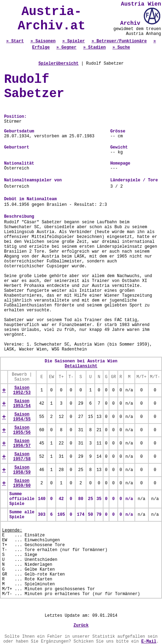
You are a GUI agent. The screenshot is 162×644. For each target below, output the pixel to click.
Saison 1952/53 (22, 390)
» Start (15, 41)
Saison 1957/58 (22, 457)
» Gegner (67, 48)
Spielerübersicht (58, 64)
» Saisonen (43, 41)
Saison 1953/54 (22, 404)
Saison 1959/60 (22, 483)
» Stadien (95, 48)
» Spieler (74, 41)
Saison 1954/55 (22, 417)
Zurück (81, 625)
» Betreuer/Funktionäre (119, 41)
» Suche (121, 48)
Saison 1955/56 (22, 430)
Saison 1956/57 (22, 443)
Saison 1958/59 (22, 470)
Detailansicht (81, 366)
